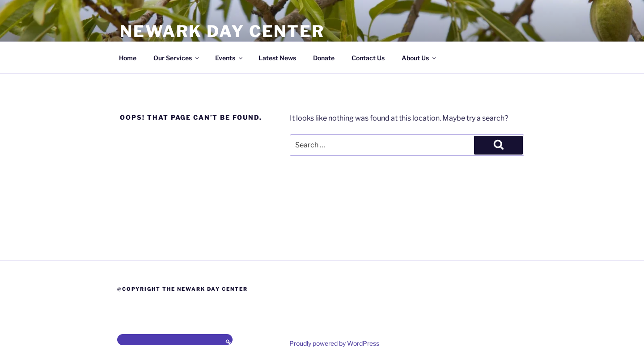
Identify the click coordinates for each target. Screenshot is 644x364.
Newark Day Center (222, 31)
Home (128, 58)
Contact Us (368, 58)
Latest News (277, 58)
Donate (324, 58)
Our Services (177, 58)
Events (229, 58)
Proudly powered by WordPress (334, 343)
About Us (419, 58)
